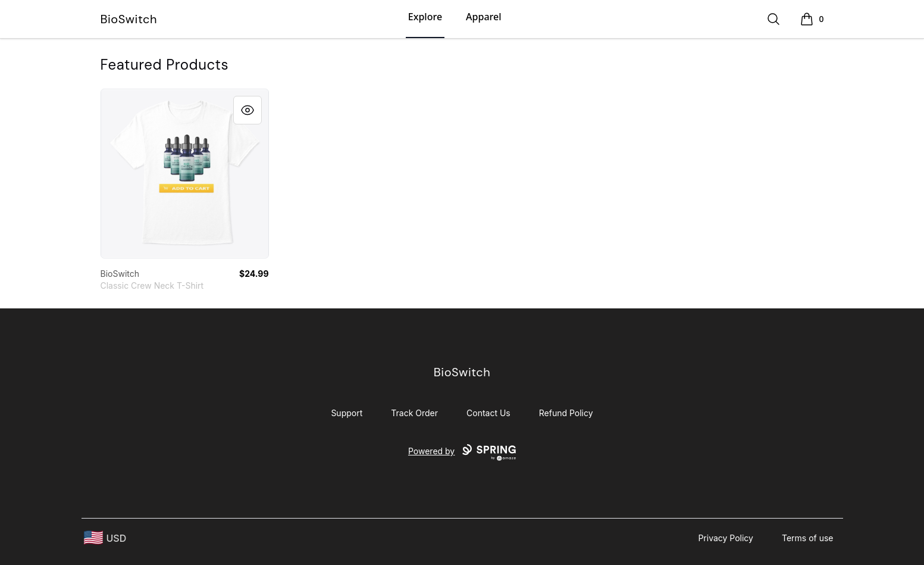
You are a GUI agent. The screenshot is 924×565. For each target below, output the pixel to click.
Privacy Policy (726, 538)
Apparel (483, 17)
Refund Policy (566, 413)
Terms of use (808, 538)
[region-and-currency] (105, 538)
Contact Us (488, 413)
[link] (185, 174)
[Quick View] (248, 110)
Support (347, 413)
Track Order (414, 413)
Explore (425, 17)
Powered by (462, 452)
